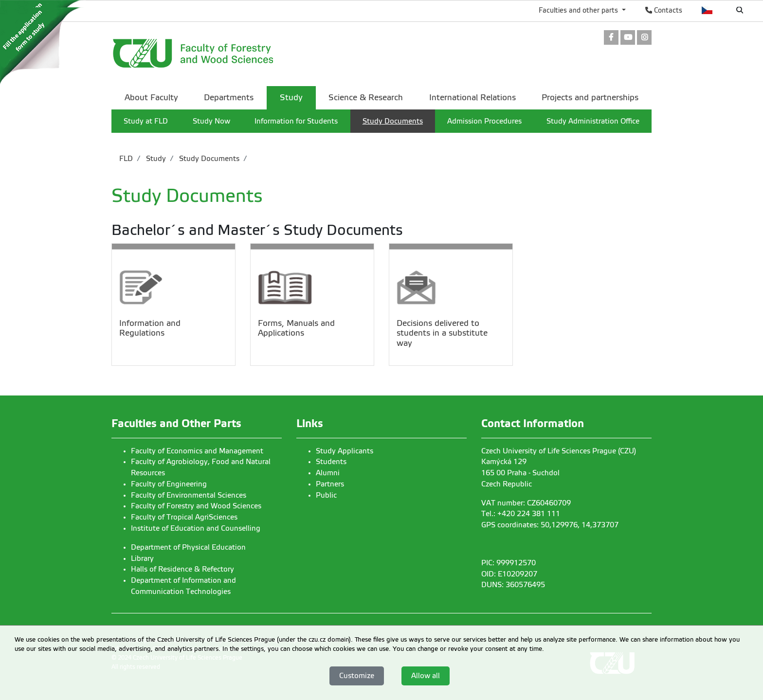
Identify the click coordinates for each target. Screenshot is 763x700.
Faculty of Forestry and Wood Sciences (196, 506)
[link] (611, 38)
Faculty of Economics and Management (197, 451)
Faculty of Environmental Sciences (189, 495)
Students (331, 462)
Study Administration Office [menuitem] (593, 121)
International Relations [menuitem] (472, 98)
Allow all (426, 676)
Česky (707, 10)
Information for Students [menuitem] (296, 121)
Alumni (328, 473)
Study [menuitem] (291, 98)
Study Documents (208, 159)
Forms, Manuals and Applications (296, 328)
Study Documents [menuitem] (393, 121)
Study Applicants (345, 451)
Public (326, 495)
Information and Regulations (150, 328)
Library (142, 558)
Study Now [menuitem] (211, 121)
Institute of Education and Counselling (196, 528)
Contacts (664, 10)
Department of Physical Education (188, 547)
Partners (330, 484)
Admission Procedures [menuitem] (484, 121)
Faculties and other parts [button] (579, 10)
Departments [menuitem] (229, 98)
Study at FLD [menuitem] (146, 121)
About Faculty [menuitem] (151, 98)
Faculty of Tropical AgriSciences (184, 517)
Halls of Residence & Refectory (182, 569)
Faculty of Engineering (169, 484)
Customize (357, 676)
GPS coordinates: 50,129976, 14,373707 (550, 525)
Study (155, 159)
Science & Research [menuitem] (366, 98)
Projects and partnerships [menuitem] (590, 98)
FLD (126, 159)
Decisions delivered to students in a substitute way (442, 333)
